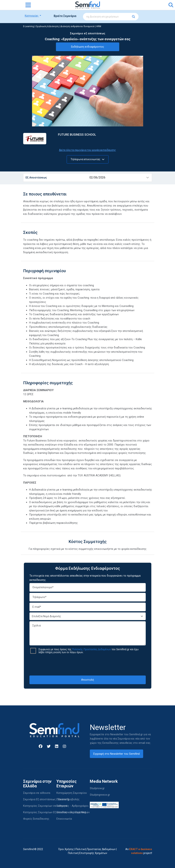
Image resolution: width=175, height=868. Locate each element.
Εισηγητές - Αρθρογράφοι (72, 806)
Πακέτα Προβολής (68, 799)
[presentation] (88, 665)
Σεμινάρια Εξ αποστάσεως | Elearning (46, 799)
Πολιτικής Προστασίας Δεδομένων (91, 649)
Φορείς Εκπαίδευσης (36, 819)
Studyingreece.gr (100, 795)
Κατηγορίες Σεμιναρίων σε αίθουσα (45, 806)
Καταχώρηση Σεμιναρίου (72, 793)
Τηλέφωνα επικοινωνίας (87, 159)
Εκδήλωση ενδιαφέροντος (88, 47)
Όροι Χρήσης (66, 849)
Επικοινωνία (64, 819)
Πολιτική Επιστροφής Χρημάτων (88, 853)
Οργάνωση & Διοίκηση (47, 26)
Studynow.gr (97, 788)
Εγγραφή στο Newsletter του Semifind (116, 754)
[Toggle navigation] (28, 5)
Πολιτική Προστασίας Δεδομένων (96, 849)
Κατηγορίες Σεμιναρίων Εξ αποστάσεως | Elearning (55, 812)
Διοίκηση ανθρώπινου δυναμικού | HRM (81, 26)
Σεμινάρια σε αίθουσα (37, 793)
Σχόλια (88, 633)
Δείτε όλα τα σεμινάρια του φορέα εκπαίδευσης (87, 150)
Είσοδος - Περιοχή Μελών (73, 812)
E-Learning (29, 26)
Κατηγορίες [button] (32, 16)
